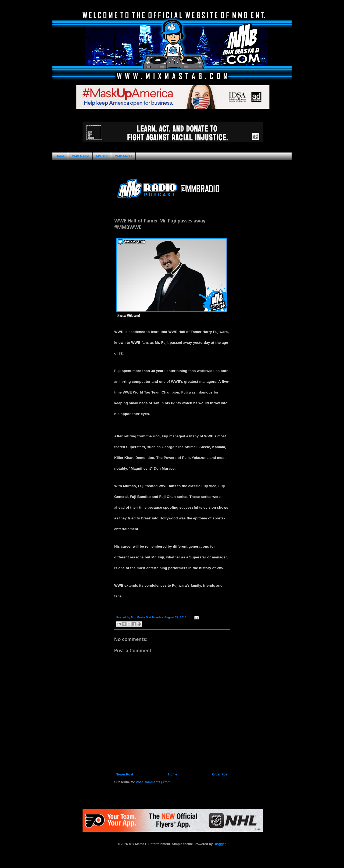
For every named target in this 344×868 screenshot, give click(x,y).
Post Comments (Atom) (154, 782)
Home (60, 156)
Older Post (220, 774)
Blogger (220, 844)
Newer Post (124, 774)
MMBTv (102, 156)
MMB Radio (80, 156)
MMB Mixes (123, 156)
